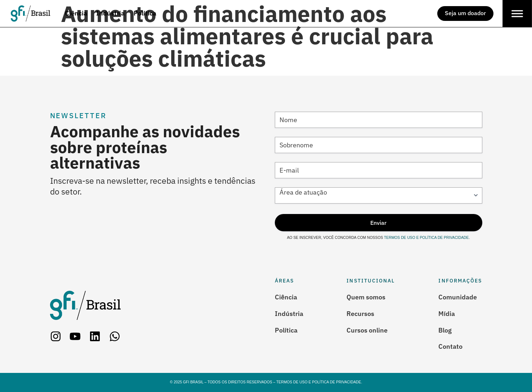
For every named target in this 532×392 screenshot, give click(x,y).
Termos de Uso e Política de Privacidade (426, 238)
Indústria (289, 313)
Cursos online (367, 330)
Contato (450, 347)
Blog (445, 330)
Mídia (447, 313)
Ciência (286, 297)
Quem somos (366, 297)
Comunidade (458, 297)
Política (286, 330)
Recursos (360, 313)
